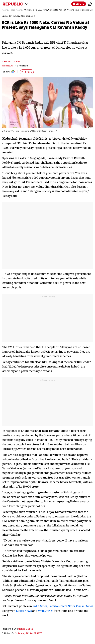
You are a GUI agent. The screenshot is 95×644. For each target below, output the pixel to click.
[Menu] (90, 4)
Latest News (24, 611)
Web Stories (46, 611)
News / (5, 10)
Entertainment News (62, 606)
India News (7, 66)
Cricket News (85, 606)
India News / (17, 10)
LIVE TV (79, 4)
